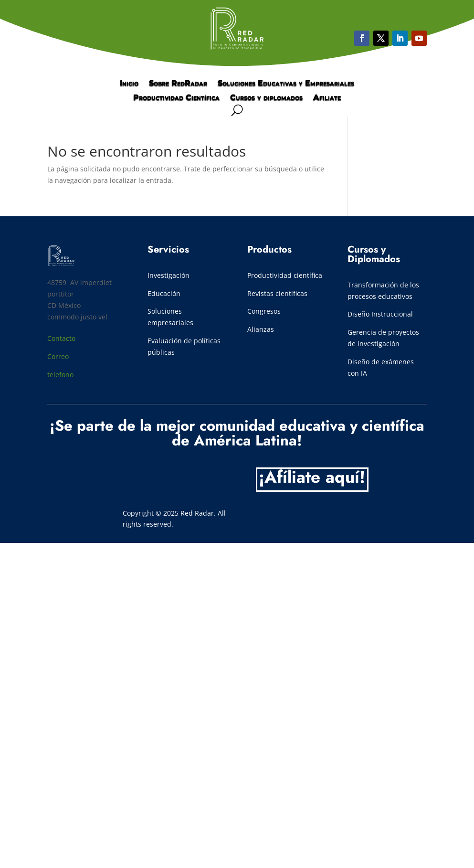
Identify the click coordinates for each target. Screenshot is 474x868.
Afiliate (327, 98)
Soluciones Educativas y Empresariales (286, 84)
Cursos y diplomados (266, 98)
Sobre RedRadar (178, 84)
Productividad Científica (176, 98)
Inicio (129, 84)
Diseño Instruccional (380, 314)
